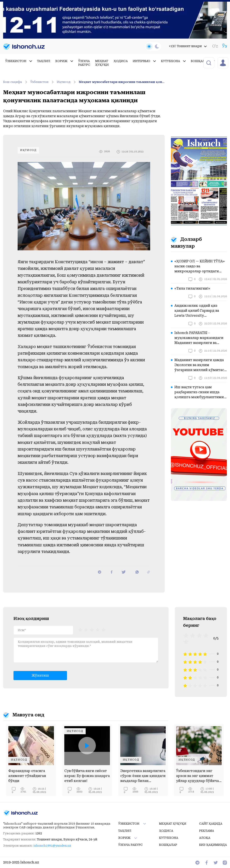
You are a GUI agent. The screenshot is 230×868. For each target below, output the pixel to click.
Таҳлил (44, 61)
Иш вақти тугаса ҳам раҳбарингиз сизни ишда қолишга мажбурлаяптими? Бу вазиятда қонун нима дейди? (200, 392)
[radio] (80, 630)
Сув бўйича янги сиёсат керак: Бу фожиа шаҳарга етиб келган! (87, 776)
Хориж (64, 61)
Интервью (144, 61)
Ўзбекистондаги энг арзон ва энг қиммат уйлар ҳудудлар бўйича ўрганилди (197, 776)
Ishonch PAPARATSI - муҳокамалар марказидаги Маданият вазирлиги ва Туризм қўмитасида (199, 338)
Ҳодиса (121, 61)
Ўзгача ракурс (84, 63)
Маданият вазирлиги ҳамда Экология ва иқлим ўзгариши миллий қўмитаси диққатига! (200, 365)
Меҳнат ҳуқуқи (102, 63)
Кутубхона (173, 61)
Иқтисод (67, 82)
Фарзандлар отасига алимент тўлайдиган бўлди (27, 776)
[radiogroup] (92, 630)
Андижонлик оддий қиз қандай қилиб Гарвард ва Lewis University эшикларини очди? (197, 311)
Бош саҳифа (16, 82)
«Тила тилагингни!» (192, 288)
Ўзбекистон (19, 61)
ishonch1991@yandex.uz (52, 846)
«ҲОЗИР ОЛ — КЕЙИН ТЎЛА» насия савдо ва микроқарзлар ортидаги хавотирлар (200, 267)
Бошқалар (203, 61)
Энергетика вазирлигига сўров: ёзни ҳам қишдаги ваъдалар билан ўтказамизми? (143, 776)
